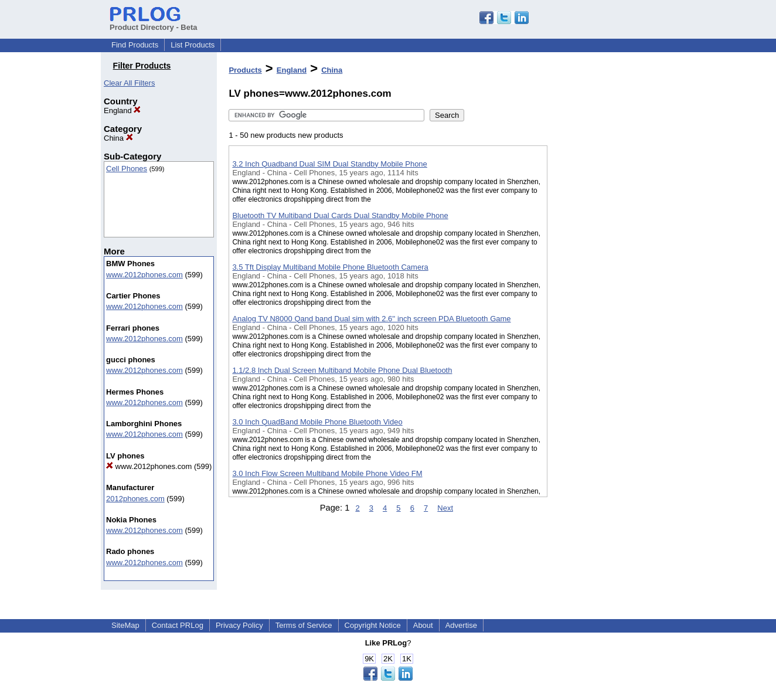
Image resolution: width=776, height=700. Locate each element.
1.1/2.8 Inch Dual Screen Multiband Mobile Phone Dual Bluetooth (342, 370)
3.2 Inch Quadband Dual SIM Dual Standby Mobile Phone (329, 164)
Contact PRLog (178, 625)
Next (445, 508)
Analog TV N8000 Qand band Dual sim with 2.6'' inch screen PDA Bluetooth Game (371, 319)
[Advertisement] (606, 304)
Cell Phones (127, 169)
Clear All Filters (129, 83)
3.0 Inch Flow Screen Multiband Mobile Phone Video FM (327, 473)
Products (245, 70)
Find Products (135, 45)
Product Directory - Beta (154, 23)
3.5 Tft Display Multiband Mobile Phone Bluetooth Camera (330, 267)
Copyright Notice (373, 625)
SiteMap (125, 625)
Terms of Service (304, 625)
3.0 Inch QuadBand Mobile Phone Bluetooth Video (317, 422)
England (122, 111)
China (118, 138)
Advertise (461, 625)
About (423, 625)
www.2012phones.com (144, 275)
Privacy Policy (239, 625)
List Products (193, 45)
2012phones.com (135, 499)
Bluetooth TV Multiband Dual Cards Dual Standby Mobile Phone (340, 215)
